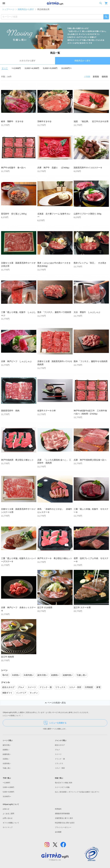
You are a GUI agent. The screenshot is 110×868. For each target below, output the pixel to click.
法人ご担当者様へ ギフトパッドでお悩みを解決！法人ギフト (77, 792)
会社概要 (58, 832)
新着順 (96, 77)
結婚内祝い (7, 754)
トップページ (8, 9)
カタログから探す (27, 61)
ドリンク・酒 (60, 759)
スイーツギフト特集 (62, 787)
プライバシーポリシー (63, 827)
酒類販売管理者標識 (62, 814)
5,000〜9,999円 (50, 68)
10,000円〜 (67, 68)
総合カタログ (60, 745)
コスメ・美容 (60, 768)
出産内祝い (7, 763)
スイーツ (58, 754)
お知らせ (6, 809)
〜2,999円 (16, 68)
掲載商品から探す (26, 9)
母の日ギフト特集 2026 (63, 783)
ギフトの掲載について (11, 823)
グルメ (57, 750)
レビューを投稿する (55, 723)
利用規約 (58, 809)
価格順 (105, 77)
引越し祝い (7, 768)
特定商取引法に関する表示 (65, 823)
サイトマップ (8, 827)
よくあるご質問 (8, 814)
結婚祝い (6, 750)
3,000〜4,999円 (32, 68)
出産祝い (6, 759)
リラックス (59, 763)
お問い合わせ (8, 818)
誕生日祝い (7, 745)
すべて (5, 68)
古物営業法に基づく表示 (64, 818)
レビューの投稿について (13, 716)
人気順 (87, 77)
